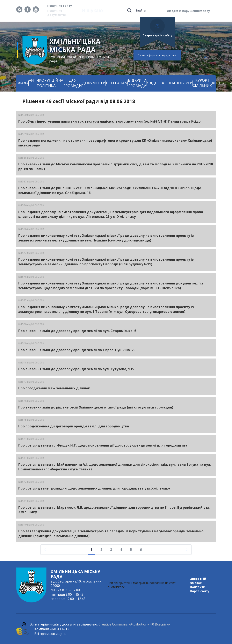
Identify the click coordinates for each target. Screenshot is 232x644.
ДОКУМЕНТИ (94, 83)
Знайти (141, 10)
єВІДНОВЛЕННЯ (161, 83)
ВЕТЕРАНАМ (117, 83)
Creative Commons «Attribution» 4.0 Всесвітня (134, 624)
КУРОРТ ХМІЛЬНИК (202, 83)
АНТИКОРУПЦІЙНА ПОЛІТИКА (46, 83)
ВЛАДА (22, 83)
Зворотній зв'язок (198, 581)
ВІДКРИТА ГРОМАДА (137, 83)
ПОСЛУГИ (184, 83)
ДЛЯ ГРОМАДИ (73, 83)
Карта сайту (200, 591)
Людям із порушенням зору (188, 11)
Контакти (198, 587)
